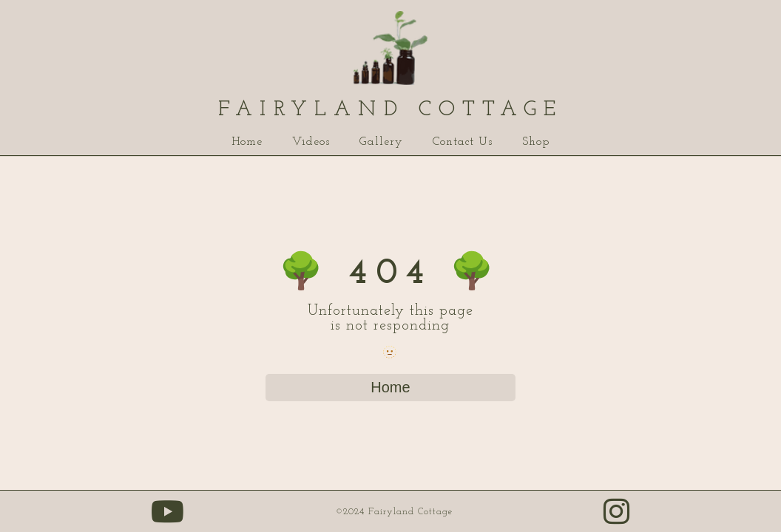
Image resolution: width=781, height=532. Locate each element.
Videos (311, 142)
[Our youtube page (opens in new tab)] (168, 519)
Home (247, 142)
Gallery (381, 142)
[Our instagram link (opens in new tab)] (617, 519)
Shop (536, 142)
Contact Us (463, 142)
